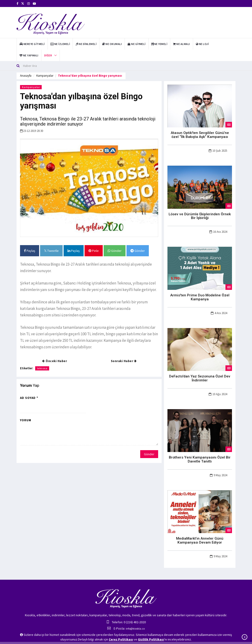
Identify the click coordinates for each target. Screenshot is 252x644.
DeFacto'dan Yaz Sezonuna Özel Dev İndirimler (200, 374)
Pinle (94, 251)
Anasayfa (26, 76)
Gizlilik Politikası (151, 639)
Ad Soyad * (29, 398)
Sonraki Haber (124, 361)
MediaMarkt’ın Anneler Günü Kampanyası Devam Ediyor (200, 534)
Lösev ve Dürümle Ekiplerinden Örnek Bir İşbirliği (200, 214)
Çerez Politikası (121, 639)
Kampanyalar (45, 76)
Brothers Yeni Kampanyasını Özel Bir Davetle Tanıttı (200, 454)
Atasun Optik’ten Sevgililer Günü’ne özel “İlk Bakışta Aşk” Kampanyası (200, 134)
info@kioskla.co (135, 621)
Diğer (48, 55)
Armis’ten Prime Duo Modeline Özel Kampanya (200, 294)
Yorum (26, 420)
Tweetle (51, 251)
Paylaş (30, 251)
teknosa (42, 368)
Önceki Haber (54, 361)
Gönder (115, 251)
